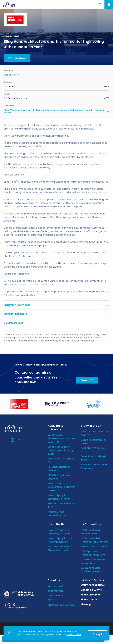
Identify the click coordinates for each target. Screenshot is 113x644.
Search (100, 4)
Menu (109, 4)
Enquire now (17, 58)
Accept (97, 634)
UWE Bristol (10, 75)
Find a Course (25, 31)
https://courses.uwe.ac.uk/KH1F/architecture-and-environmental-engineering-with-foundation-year (54, 111)
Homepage (10, 31)
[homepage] (9, 4)
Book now (87, 380)
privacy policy (74, 635)
